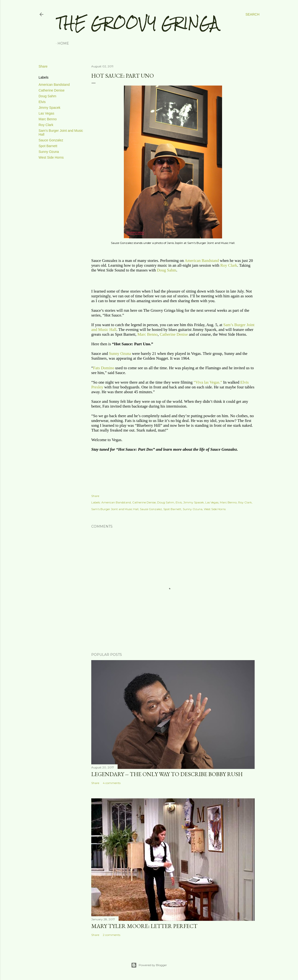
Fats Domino (104, 368)
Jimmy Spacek (49, 108)
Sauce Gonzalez (51, 140)
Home (63, 43)
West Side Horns (51, 157)
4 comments (112, 783)
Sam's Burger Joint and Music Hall (115, 509)
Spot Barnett (48, 146)
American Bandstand (54, 85)
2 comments (112, 935)
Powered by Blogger (149, 965)
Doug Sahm (47, 96)
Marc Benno (48, 119)
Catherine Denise (52, 90)
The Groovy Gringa (137, 23)
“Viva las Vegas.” (208, 382)
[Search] (252, 14)
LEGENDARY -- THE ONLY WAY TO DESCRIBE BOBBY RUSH (167, 774)
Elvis (42, 102)
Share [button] (43, 66)
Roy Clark (46, 125)
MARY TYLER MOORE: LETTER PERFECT (144, 926)
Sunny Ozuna (49, 152)
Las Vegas (46, 113)
